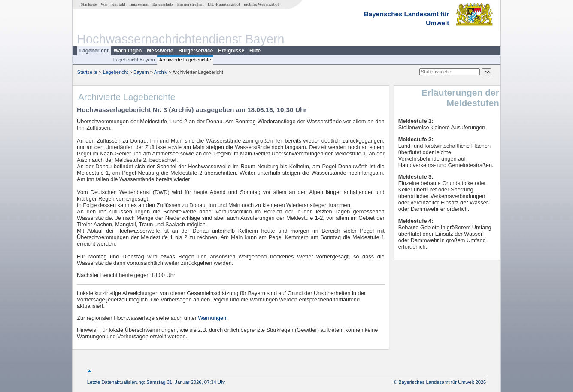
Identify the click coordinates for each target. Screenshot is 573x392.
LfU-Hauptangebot (224, 4)
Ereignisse (231, 51)
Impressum (139, 4)
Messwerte (160, 51)
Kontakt (118, 4)
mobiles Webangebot (261, 4)
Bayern (141, 72)
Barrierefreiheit (191, 4)
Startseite (89, 4)
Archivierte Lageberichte (185, 60)
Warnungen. (213, 318)
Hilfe (255, 51)
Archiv (161, 72)
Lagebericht (94, 51)
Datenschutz (163, 4)
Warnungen (128, 51)
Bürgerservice (196, 51)
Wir (104, 4)
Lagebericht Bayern (134, 60)
